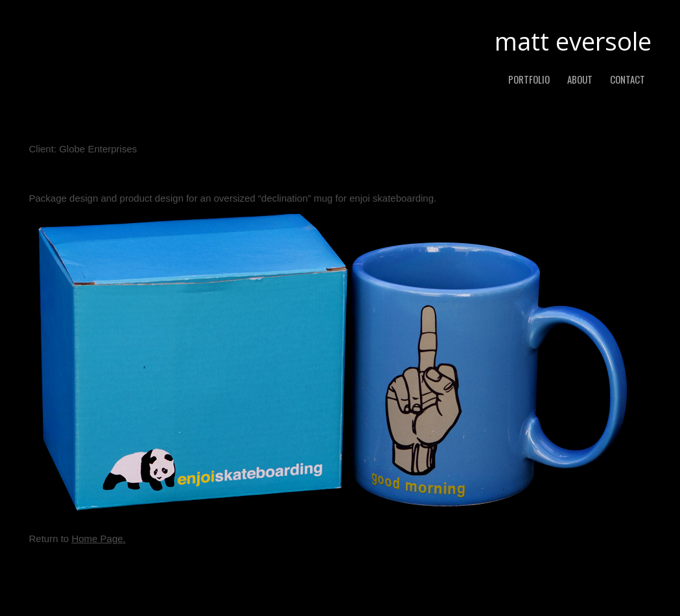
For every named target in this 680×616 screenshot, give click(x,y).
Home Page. (98, 539)
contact (627, 79)
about (580, 79)
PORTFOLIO (529, 79)
